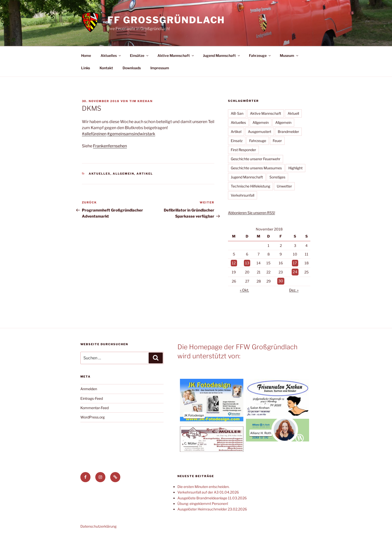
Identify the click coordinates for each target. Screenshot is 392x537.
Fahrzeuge (260, 55)
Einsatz (237, 141)
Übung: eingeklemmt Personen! (203, 503)
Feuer (277, 141)
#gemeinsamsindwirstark (131, 134)
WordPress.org (93, 416)
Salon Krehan (260, 407)
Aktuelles (111, 55)
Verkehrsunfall (243, 195)
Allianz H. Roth (261, 432)
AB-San (237, 113)
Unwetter (284, 186)
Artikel (145, 174)
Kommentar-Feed (95, 407)
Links (86, 68)
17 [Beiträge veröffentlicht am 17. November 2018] (295, 263)
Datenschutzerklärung (98, 525)
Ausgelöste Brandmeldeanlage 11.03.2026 (212, 497)
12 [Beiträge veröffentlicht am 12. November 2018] (234, 263)
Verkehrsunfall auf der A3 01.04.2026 (208, 491)
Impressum (160, 68)
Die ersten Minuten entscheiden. (203, 486)
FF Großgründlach (166, 20)
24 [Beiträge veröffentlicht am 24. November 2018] (295, 272)
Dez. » (294, 289)
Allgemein (123, 174)
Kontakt (106, 68)
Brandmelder (288, 132)
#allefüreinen (94, 134)
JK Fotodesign (194, 415)
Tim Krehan (141, 101)
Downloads (132, 68)
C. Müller (191, 442)
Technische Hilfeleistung (250, 186)
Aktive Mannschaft (176, 55)
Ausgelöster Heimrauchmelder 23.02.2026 (212, 508)
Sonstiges (277, 177)
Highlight (295, 168)
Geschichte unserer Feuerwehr (256, 159)
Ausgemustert (260, 132)
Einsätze (140, 55)
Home (86, 55)
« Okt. (244, 289)
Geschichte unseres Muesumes (256, 168)
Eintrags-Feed (92, 397)
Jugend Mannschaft (222, 55)
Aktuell (293, 113)
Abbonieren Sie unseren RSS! (251, 213)
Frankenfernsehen (110, 146)
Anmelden (89, 388)
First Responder (243, 150)
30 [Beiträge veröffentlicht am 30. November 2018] (281, 280)
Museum (289, 55)
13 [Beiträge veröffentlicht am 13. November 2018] (247, 263)
